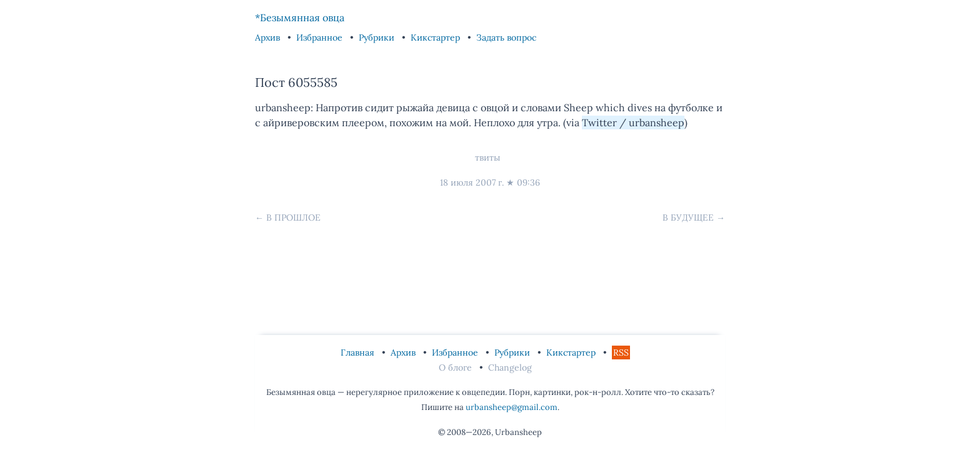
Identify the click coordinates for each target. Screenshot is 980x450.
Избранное (321, 37)
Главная (359, 352)
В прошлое (293, 217)
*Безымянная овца (300, 17)
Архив (269, 37)
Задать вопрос (506, 37)
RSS (621, 352)
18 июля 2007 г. (472, 182)
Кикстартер (437, 37)
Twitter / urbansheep (633, 122)
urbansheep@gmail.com (512, 407)
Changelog (510, 367)
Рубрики (378, 37)
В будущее (688, 217)
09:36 (528, 182)
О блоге (457, 367)
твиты (487, 157)
